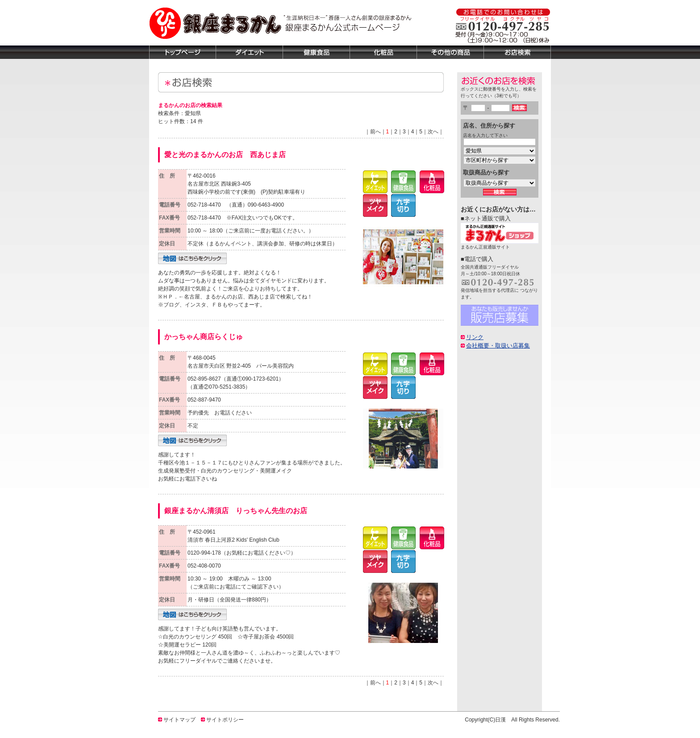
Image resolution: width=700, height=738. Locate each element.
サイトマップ (179, 720)
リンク (475, 337)
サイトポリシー (225, 720)
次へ (433, 132)
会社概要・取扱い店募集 (498, 346)
